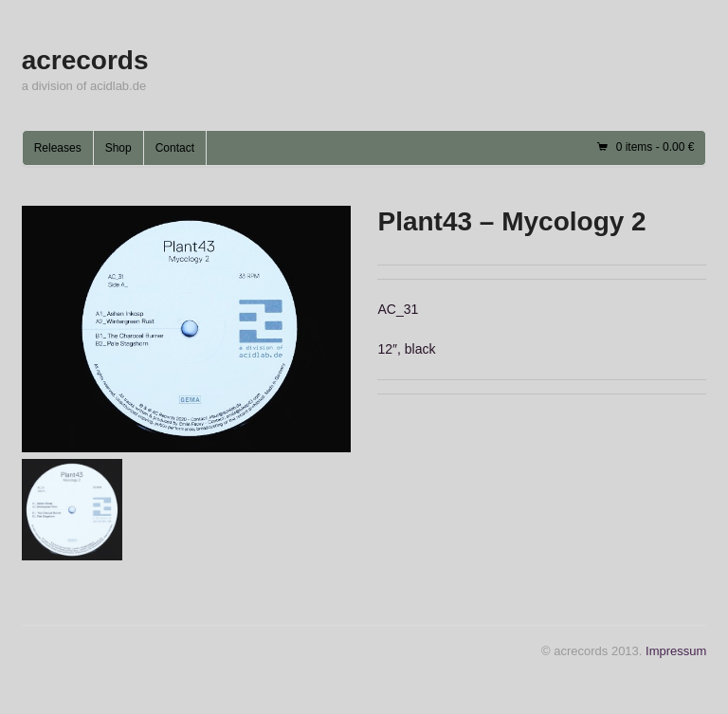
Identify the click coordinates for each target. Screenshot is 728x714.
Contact (175, 148)
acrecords (85, 60)
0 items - (655, 147)
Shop (118, 148)
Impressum (676, 651)
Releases (58, 148)
